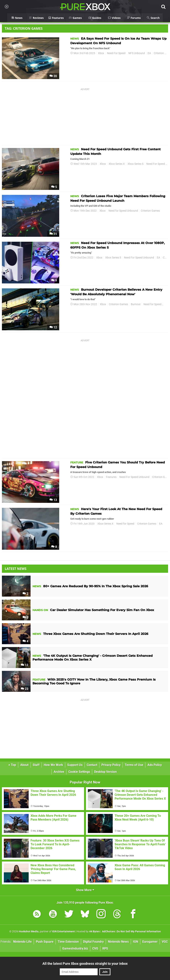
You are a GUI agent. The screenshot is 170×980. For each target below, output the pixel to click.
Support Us (75, 765)
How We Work (53, 765)
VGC (165, 942)
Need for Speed (152, 304)
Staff (36, 765)
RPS (105, 948)
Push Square (45, 942)
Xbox (101, 53)
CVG (95, 948)
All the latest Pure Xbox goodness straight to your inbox (85, 964)
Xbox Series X (117, 164)
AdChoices (108, 932)
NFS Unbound (137, 53)
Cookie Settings (79, 772)
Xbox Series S (136, 164)
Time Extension (68, 942)
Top (12, 765)
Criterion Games (150, 211)
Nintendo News (118, 942)
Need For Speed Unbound (139, 258)
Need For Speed (116, 53)
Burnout (136, 304)
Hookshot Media (29, 932)
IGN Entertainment (64, 932)
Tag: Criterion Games (24, 28)
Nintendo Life (22, 942)
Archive (59, 772)
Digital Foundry (93, 942)
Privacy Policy (111, 765)
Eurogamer (150, 942)
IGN (136, 942)
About (24, 765)
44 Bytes (94, 932)
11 (53, 234)
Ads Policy (155, 765)
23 (25, 689)
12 (53, 327)
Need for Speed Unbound (123, 211)
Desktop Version (105, 772)
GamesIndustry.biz (75, 948)
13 (53, 500)
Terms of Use (134, 765)
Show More (85, 890)
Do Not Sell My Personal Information (139, 932)
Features (111, 477)
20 (53, 76)
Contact (92, 765)
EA (149, 53)
